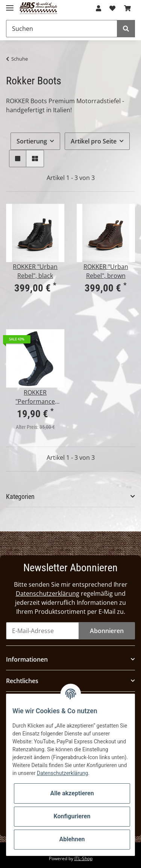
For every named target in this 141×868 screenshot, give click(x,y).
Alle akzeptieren (72, 793)
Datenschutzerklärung (48, 593)
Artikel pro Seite (94, 141)
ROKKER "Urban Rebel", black (35, 271)
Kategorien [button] (20, 497)
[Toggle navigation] (10, 5)
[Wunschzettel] (112, 8)
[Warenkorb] (127, 8)
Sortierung (32, 141)
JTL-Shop (83, 858)
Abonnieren (107, 631)
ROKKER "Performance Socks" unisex (35, 397)
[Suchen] (62, 29)
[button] (99, 8)
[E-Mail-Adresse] (42, 631)
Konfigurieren (72, 816)
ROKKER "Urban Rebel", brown (106, 271)
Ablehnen (72, 839)
